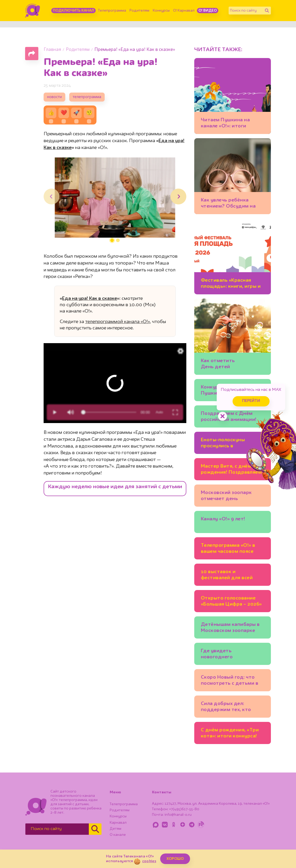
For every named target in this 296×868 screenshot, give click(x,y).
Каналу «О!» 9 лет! (223, 519)
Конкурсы (161, 11)
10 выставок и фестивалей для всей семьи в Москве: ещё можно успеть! (227, 576)
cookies (149, 861)
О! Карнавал (184, 11)
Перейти (251, 401)
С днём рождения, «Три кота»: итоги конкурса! (230, 733)
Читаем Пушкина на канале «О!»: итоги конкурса (225, 124)
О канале (118, 835)
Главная (52, 50)
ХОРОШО (175, 859)
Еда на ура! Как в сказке (90, 299)
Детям (115, 829)
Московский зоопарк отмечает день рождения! (226, 497)
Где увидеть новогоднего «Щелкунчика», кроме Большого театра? (228, 655)
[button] (112, 240)
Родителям (139, 11)
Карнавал (118, 823)
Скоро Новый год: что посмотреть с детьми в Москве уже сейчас (230, 681)
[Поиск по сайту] (246, 11)
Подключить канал (73, 11)
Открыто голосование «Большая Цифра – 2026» (231, 601)
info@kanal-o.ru (178, 815)
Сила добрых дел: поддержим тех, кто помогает (226, 708)
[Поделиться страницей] (32, 54)
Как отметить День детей (218, 364)
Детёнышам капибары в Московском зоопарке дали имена (230, 628)
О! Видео (208, 11)
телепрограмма (87, 97)
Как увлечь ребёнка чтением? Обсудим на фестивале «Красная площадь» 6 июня (228, 204)
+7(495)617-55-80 (184, 809)
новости (54, 97)
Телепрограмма (112, 11)
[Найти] (267, 11)
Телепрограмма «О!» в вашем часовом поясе (228, 548)
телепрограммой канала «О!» (117, 322)
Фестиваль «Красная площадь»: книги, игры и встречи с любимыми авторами (231, 284)
